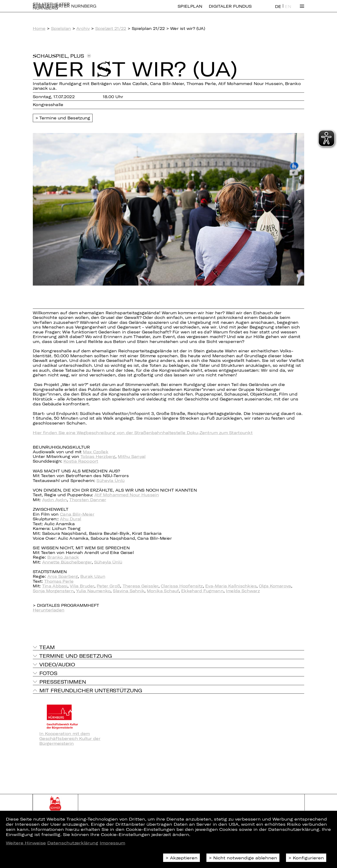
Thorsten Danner (88, 500)
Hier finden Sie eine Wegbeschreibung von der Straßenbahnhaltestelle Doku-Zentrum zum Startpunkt (143, 433)
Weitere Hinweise (26, 843)
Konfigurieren (308, 858)
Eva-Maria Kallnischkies (231, 586)
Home (39, 28)
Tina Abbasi (55, 586)
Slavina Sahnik (129, 591)
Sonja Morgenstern (53, 591)
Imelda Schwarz (243, 591)
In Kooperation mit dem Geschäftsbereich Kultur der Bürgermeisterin (70, 739)
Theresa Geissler (141, 586)
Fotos (48, 673)
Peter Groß (108, 586)
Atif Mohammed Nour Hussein (127, 495)
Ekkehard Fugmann (202, 591)
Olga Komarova (275, 586)
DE (278, 10)
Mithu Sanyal (132, 456)
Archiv (83, 28)
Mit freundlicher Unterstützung (91, 690)
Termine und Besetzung (65, 118)
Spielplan (190, 10)
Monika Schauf (163, 591)
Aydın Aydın (55, 500)
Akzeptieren (184, 858)
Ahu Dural (71, 519)
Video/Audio (57, 664)
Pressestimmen (63, 682)
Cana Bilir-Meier (77, 514)
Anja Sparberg (63, 577)
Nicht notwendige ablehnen (245, 858)
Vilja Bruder (82, 586)
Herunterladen (49, 610)
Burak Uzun (93, 577)
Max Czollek (95, 452)
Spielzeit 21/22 (111, 28)
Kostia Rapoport (81, 461)
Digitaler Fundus (230, 10)
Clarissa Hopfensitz (182, 586)
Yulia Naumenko (93, 591)
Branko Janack (63, 557)
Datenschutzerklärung (73, 843)
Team (47, 647)
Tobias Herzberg (98, 456)
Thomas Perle (59, 581)
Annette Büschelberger (67, 562)
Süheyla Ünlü (110, 480)
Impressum (112, 843)
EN (288, 10)
